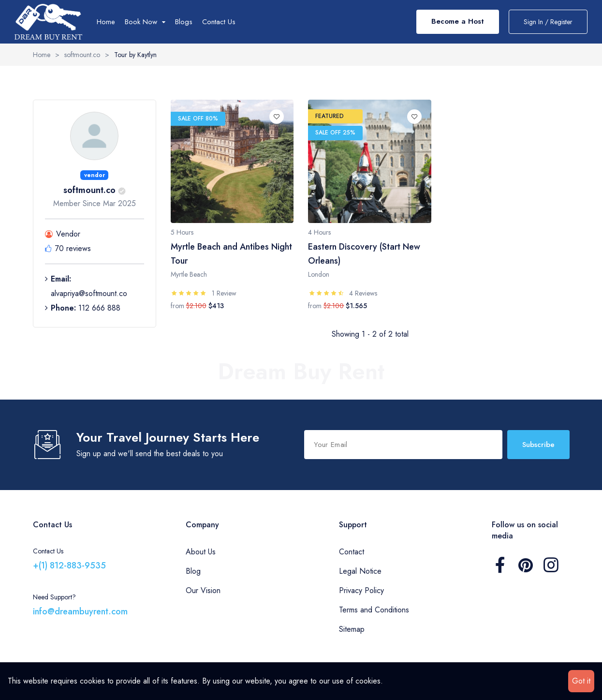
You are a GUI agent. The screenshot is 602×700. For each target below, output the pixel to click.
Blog (193, 571)
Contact (352, 552)
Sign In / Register (548, 22)
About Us (201, 552)
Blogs (184, 22)
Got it (581, 681)
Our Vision (203, 590)
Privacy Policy (361, 590)
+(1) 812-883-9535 (69, 566)
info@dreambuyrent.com (80, 611)
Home (106, 22)
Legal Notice (360, 571)
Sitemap (352, 629)
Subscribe (538, 445)
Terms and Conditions (374, 610)
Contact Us (219, 22)
